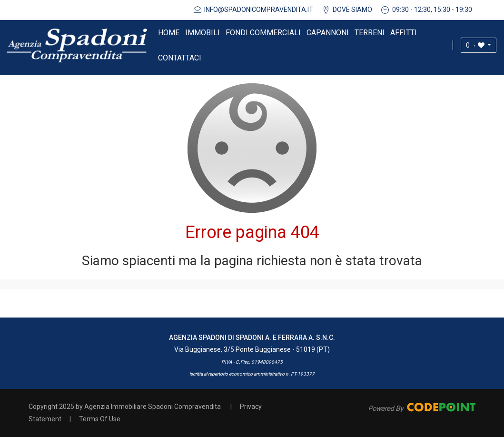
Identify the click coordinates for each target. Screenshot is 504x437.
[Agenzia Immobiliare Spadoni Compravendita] (77, 45)
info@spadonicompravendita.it (259, 10)
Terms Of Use (100, 419)
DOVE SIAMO (352, 10)
